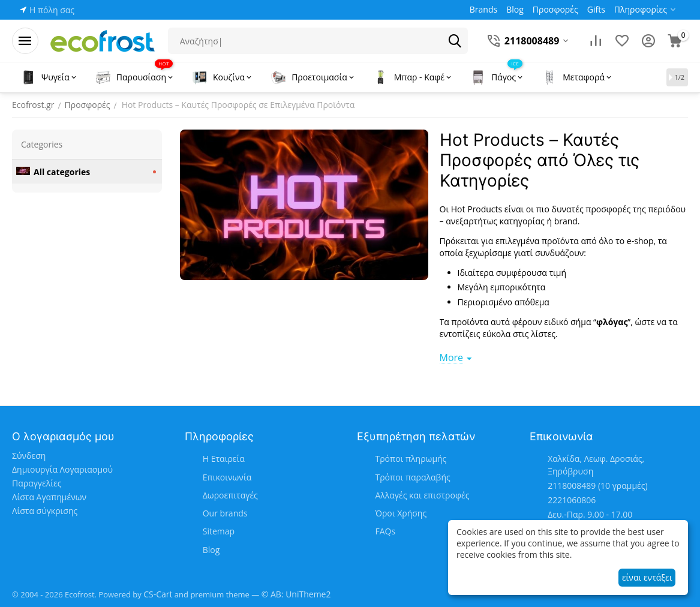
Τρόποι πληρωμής (411, 459)
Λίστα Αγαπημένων (49, 497)
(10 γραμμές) (597, 486)
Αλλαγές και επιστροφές (422, 495)
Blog (211, 550)
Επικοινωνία (227, 477)
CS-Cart (158, 594)
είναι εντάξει (647, 577)
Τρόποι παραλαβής (412, 477)
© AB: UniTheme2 (296, 594)
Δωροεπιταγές (230, 495)
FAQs (385, 531)
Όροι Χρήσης (401, 513)
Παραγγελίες (37, 483)
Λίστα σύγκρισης (45, 511)
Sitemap (219, 531)
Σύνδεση (29, 456)
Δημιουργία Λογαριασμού (62, 469)
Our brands (225, 513)
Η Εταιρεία (224, 459)
